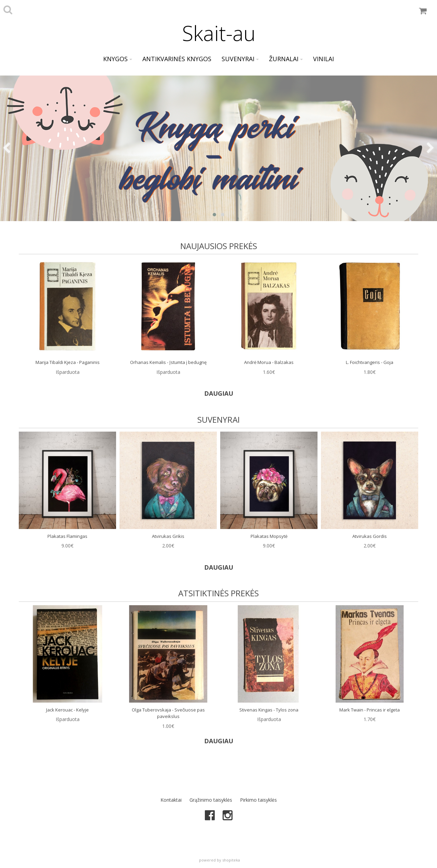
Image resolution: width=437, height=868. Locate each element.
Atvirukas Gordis (370, 536)
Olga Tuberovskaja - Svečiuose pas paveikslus (168, 713)
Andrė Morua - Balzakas (269, 362)
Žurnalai (286, 59)
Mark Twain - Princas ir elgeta (370, 710)
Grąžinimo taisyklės (211, 800)
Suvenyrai (240, 59)
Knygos (118, 59)
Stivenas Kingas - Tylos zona (269, 710)
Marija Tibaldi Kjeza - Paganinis (68, 362)
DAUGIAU (219, 393)
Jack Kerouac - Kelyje (67, 710)
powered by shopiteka (220, 860)
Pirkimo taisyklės (258, 800)
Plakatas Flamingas (67, 536)
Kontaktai (171, 800)
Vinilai (323, 59)
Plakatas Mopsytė (269, 536)
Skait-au (219, 33)
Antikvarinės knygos (177, 59)
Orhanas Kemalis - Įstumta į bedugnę (168, 362)
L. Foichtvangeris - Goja (370, 362)
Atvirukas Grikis (168, 536)
